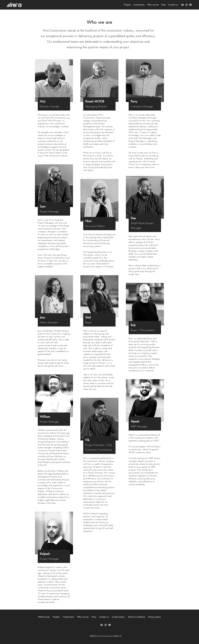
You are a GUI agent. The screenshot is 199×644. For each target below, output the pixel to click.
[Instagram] (187, 5)
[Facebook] (191, 5)
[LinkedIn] (183, 5)
